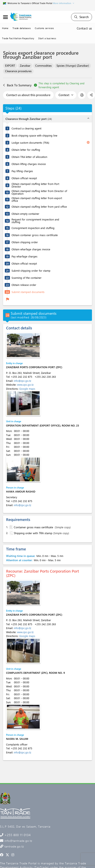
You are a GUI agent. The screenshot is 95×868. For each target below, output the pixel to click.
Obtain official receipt (24, 178)
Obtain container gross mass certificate (35, 235)
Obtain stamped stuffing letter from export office (37, 199)
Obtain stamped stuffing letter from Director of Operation (39, 192)
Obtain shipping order (25, 242)
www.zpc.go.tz (25, 385)
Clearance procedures (18, 71)
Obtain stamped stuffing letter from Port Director (35, 185)
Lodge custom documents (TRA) (30, 143)
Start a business (47, 38)
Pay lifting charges (22, 171)
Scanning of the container (27, 278)
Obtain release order (24, 285)
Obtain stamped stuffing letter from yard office (39, 207)
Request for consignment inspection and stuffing (35, 221)
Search (82, 17)
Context (66, 95)
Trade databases (22, 28)
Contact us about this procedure (28, 95)
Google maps (27, 389)
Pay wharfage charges (25, 256)
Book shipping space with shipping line (34, 135)
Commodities (43, 66)
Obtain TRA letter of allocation (29, 157)
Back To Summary (17, 85)
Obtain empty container (25, 214)
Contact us (84, 28)
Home (5, 28)
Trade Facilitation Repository (18, 38)
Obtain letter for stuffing (26, 150)
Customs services (44, 28)
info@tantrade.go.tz (18, 841)
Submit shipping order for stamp (31, 271)
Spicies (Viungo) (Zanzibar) (73, 66)
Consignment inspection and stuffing (33, 228)
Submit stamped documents (28, 292)
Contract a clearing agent (26, 128)
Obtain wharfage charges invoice (31, 249)
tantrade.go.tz (14, 846)
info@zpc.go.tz (22, 381)
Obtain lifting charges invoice (29, 164)
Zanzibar (25, 66)
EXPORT (10, 66)
